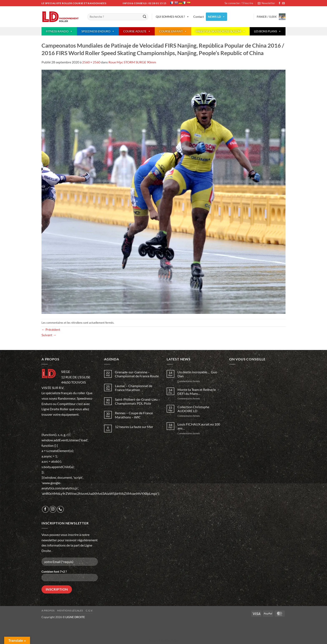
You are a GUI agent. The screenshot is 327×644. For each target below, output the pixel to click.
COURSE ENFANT (173, 31)
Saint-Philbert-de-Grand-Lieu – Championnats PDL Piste (138, 401)
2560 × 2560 (91, 62)
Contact (199, 17)
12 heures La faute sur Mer (134, 427)
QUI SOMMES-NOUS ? (172, 17)
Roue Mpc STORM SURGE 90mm (132, 62)
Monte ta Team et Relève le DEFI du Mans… (197, 391)
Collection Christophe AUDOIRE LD (193, 409)
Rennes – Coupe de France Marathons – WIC (134, 415)
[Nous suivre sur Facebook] (279, 3)
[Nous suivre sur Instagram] (53, 509)
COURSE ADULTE (137, 31)
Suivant (49, 335)
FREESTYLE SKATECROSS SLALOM (220, 31)
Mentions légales (70, 611)
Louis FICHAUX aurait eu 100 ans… (199, 426)
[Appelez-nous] (60, 509)
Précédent (51, 329)
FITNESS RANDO (59, 31)
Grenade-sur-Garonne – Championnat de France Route (137, 374)
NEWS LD (216, 17)
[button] (266, 3)
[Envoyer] (145, 17)
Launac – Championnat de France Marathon (134, 388)
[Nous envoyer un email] (283, 3)
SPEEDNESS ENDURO (98, 31)
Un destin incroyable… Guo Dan (197, 374)
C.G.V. (89, 611)
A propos (48, 611)
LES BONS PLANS (268, 31)
